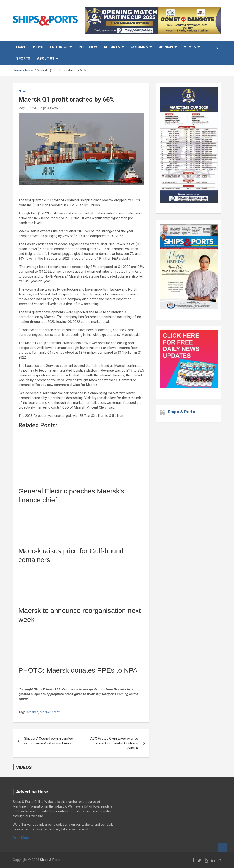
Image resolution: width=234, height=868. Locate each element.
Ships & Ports (48, 108)
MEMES (190, 47)
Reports (112, 47)
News (38, 47)
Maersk (45, 712)
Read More (21, 838)
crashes (33, 712)
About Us (46, 59)
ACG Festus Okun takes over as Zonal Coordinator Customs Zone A (114, 743)
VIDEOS (24, 767)
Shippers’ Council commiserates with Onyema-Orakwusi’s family (49, 741)
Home (21, 47)
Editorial (59, 47)
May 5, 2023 (27, 108)
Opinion (166, 47)
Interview (88, 47)
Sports (23, 59)
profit (56, 712)
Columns (139, 47)
